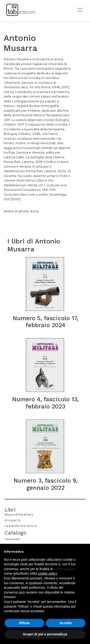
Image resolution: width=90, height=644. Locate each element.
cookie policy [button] (47, 573)
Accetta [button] (66, 623)
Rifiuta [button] (24, 623)
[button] (84, 551)
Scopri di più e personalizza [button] (45, 634)
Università (12, 539)
